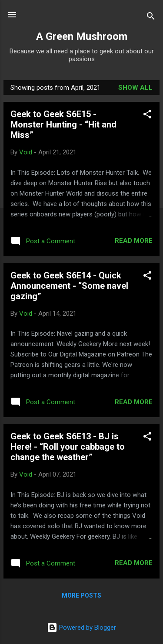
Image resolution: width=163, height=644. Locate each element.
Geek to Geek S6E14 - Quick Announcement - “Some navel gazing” (69, 286)
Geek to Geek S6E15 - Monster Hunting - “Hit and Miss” (63, 124)
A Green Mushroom (82, 36)
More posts (81, 595)
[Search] (151, 18)
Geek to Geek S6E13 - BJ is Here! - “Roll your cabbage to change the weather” (68, 447)
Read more (134, 241)
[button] (147, 116)
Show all (135, 88)
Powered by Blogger (81, 628)
